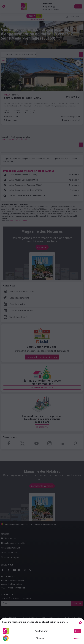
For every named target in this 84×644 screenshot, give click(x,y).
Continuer (76, 638)
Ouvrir (78, 631)
